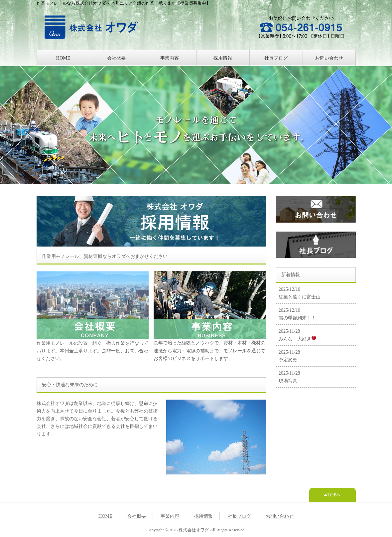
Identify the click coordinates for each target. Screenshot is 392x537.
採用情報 (223, 58)
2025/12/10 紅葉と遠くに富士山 (300, 293)
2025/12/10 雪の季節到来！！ (297, 314)
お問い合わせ (329, 58)
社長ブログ (276, 58)
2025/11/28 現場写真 (289, 377)
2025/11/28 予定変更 (289, 356)
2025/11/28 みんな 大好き (297, 335)
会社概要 (116, 58)
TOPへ (332, 495)
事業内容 (170, 58)
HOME (63, 58)
